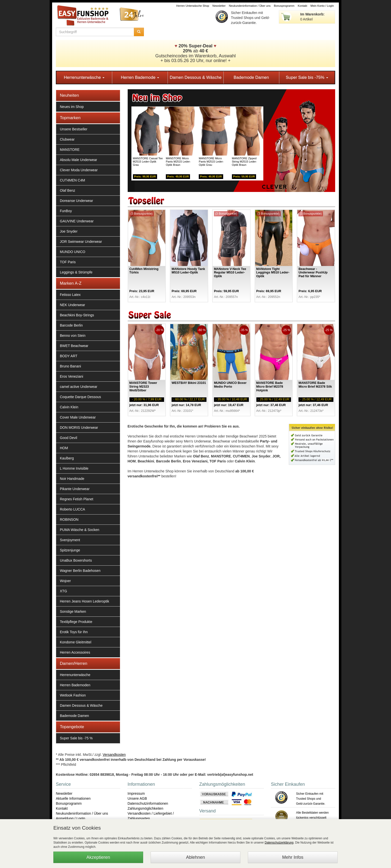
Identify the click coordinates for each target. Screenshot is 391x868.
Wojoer (65, 581)
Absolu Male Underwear (78, 160)
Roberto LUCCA (72, 509)
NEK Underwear (72, 305)
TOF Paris (68, 262)
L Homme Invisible (74, 468)
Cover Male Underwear (78, 417)
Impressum (136, 793)
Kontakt (302, 6)
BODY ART (69, 356)
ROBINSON (69, 520)
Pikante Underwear (75, 489)
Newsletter (219, 6)
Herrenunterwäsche (84, 77)
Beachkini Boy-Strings (77, 315)
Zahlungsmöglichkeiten (146, 808)
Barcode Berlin (71, 325)
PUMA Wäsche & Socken (80, 530)
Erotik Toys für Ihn (74, 632)
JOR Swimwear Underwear (81, 242)
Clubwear (67, 139)
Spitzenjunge (70, 550)
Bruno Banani (70, 366)
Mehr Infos (293, 857)
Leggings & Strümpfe (76, 272)
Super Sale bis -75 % (76, 738)
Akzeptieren (98, 857)
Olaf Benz (67, 190)
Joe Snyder (69, 231)
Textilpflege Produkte (76, 622)
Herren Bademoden (75, 685)
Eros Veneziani (71, 376)
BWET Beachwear (74, 346)
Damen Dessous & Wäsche (196, 77)
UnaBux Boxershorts (76, 560)
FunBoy (66, 211)
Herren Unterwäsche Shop (193, 6)
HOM (64, 448)
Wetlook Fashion (73, 695)
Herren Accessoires (75, 652)
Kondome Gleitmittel (76, 642)
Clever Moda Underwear (79, 170)
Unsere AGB (137, 798)
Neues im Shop (72, 107)
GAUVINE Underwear (77, 221)
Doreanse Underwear (76, 201)
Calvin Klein (69, 407)
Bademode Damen (251, 77)
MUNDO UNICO (73, 252)
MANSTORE (70, 150)
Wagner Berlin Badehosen (80, 571)
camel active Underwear (79, 387)
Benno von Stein (73, 336)
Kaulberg (67, 458)
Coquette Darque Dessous (80, 397)
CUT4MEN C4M (72, 180)
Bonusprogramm (284, 6)
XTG (63, 591)
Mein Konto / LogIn (322, 6)
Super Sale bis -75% (307, 77)
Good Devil (68, 438)
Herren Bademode (140, 77)
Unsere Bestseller (74, 129)
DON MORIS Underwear (79, 428)
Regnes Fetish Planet (77, 499)
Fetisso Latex (70, 295)
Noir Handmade (72, 479)
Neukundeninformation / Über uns (250, 6)
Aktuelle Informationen (73, 798)
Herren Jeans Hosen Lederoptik (85, 601)
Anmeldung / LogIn (71, 818)
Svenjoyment (70, 540)
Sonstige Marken (73, 611)
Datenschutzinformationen (148, 803)
